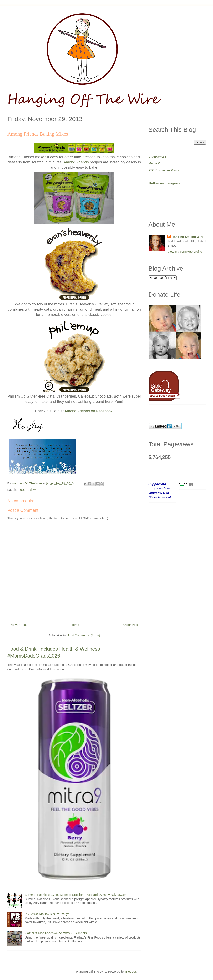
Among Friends (76, 162)
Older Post (131, 625)
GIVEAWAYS (158, 156)
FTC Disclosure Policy (164, 170)
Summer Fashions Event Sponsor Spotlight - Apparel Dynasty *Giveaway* (76, 895)
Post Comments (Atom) (84, 635)
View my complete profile (185, 252)
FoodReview (27, 490)
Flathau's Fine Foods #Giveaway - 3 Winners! (56, 933)
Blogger (131, 972)
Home (75, 625)
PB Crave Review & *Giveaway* (47, 914)
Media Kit (155, 163)
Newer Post (19, 625)
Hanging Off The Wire (188, 237)
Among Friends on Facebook (89, 411)
